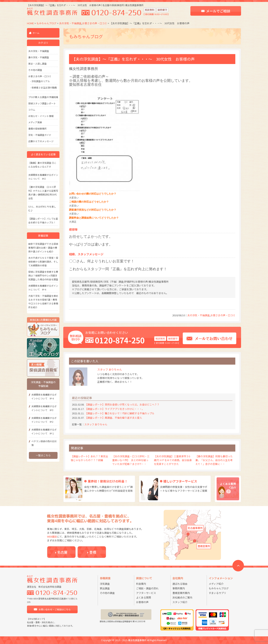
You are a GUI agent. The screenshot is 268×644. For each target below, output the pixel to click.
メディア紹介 (216, 584)
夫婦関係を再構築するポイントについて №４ (44, 396)
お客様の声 (142, 602)
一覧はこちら (43, 455)
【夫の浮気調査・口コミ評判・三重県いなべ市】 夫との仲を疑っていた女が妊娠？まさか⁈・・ (131, 460)
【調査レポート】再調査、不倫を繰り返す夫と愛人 (113, 418)
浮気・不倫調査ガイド (40, 135)
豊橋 (93, 552)
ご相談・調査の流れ (147, 588)
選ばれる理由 (180, 584)
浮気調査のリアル (41, 81)
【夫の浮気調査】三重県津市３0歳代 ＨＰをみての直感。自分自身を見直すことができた (173, 460)
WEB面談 (52, 537)
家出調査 (105, 588)
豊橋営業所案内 (181, 593)
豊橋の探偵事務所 (37, 129)
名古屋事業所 (195, 528)
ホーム (36, 33)
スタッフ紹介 (180, 602)
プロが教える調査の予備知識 (43, 97)
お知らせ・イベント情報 (41, 116)
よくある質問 (144, 597)
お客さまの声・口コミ (95, 23)
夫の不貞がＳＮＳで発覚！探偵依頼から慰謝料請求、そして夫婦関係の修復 (43, 262)
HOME (30, 23)
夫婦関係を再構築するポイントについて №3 (44, 408)
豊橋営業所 (204, 546)
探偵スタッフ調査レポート (42, 103)
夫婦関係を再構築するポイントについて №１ (44, 431)
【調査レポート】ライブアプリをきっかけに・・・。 (115, 409)
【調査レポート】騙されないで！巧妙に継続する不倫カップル (120, 413)
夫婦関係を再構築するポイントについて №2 (44, 420)
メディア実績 (35, 122)
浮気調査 (105, 584)
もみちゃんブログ (46, 23)
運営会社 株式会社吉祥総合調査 (44, 587)
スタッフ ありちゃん (96, 424)
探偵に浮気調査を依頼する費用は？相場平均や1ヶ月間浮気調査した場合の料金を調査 (43, 275)
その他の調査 (35, 70)
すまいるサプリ (217, 593)
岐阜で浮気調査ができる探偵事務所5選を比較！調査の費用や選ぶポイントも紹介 (43, 248)
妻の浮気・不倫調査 (39, 57)
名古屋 (62, 552)
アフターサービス (146, 593)
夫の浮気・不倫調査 (70, 23)
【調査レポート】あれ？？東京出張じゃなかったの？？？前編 (89, 458)
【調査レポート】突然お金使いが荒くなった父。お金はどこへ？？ (122, 404)
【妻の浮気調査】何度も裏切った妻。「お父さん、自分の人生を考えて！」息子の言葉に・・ (214, 460)
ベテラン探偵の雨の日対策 (44, 443)
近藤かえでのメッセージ (41, 141)
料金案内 (141, 584)
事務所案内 (179, 588)
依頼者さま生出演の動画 (44, 87)
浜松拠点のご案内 (182, 597)
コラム (32, 110)
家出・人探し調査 (37, 64)
